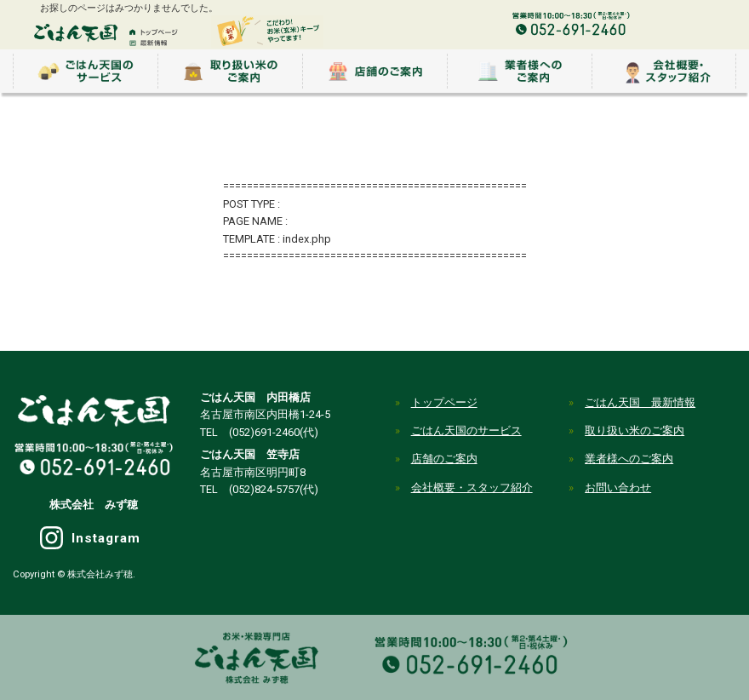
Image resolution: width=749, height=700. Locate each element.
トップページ (444, 402)
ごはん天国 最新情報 (640, 402)
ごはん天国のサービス (466, 430)
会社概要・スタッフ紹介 (472, 488)
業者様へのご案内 (629, 459)
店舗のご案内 (444, 459)
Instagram (106, 538)
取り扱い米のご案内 (635, 430)
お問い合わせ (618, 488)
